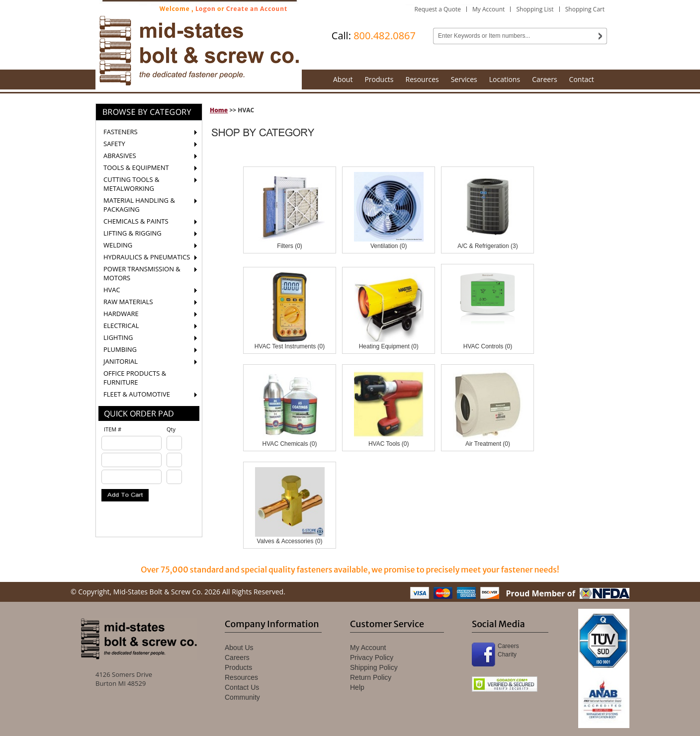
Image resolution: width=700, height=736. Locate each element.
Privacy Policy (372, 657)
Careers (544, 79)
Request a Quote (438, 9)
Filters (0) (290, 246)
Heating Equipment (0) (389, 346)
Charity (507, 654)
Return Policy (371, 677)
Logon (206, 9)
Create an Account (257, 9)
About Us (239, 648)
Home (219, 110)
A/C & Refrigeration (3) (487, 246)
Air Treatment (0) (488, 444)
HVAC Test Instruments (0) (290, 346)
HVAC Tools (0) (389, 444)
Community (242, 697)
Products (379, 79)
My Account (488, 9)
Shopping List (535, 9)
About (343, 79)
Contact (582, 79)
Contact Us (242, 687)
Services (464, 79)
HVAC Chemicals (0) (290, 444)
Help (357, 687)
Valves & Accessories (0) (290, 541)
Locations (505, 79)
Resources (422, 79)
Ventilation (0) (389, 246)
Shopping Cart (585, 9)
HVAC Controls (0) (488, 346)
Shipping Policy (374, 667)
